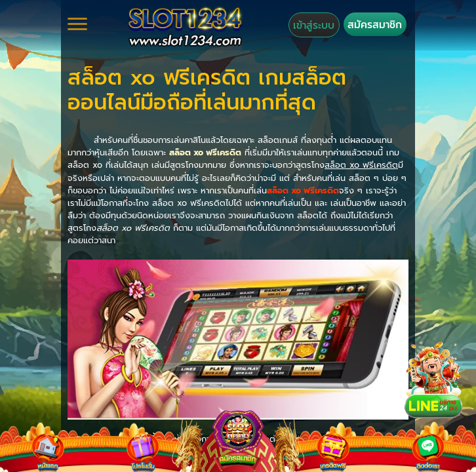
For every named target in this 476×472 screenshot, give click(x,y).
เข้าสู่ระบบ (314, 25)
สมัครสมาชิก (375, 25)
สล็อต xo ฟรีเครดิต (205, 152)
